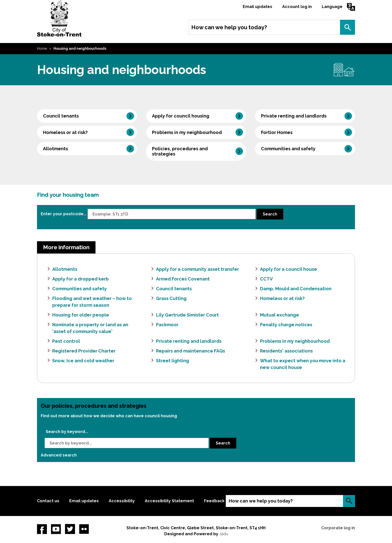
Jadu (224, 534)
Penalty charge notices (286, 325)
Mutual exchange (279, 315)
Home (42, 48)
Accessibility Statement (169, 501)
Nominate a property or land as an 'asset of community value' (90, 328)
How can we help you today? (229, 27)
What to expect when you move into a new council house (303, 364)
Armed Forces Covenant (183, 279)
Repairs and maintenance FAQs (190, 351)
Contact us (48, 501)
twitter (70, 529)
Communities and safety (288, 149)
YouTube (56, 529)
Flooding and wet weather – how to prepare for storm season (92, 302)
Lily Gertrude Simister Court (187, 315)
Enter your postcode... (64, 214)
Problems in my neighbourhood (187, 132)
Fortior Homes (277, 132)
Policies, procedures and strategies (180, 151)
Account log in (297, 7)
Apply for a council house (288, 269)
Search (347, 27)
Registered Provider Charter (84, 351)
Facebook (42, 529)
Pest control (66, 341)
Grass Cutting (171, 298)
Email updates (257, 7)
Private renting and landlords (294, 116)
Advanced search (59, 455)
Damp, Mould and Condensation (296, 289)
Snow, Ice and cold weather (83, 361)
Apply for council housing (181, 116)
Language (332, 7)
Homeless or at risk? (65, 132)
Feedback (214, 501)
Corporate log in (338, 528)
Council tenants (61, 116)
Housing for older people (81, 315)
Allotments (55, 149)
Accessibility (122, 501)
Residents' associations (286, 351)
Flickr (84, 529)
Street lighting (172, 361)
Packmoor (167, 325)
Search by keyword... (67, 432)
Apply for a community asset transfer (197, 269)
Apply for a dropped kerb (80, 279)
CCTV (266, 279)
